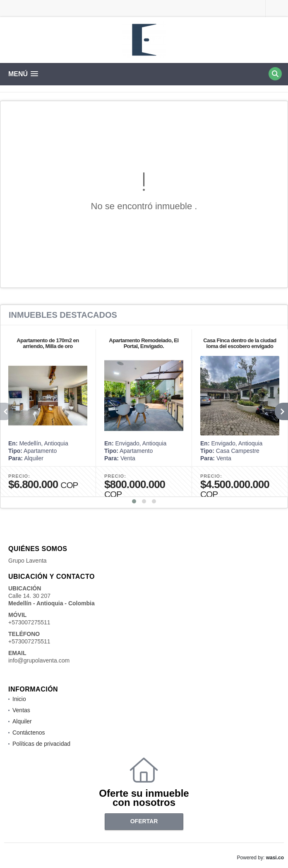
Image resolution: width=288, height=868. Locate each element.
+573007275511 (29, 622)
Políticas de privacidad (41, 744)
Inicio (19, 699)
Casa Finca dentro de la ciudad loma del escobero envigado (240, 343)
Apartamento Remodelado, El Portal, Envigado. (144, 343)
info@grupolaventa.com (39, 660)
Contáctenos (29, 733)
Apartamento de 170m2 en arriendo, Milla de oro (48, 343)
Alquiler (22, 721)
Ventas (21, 710)
